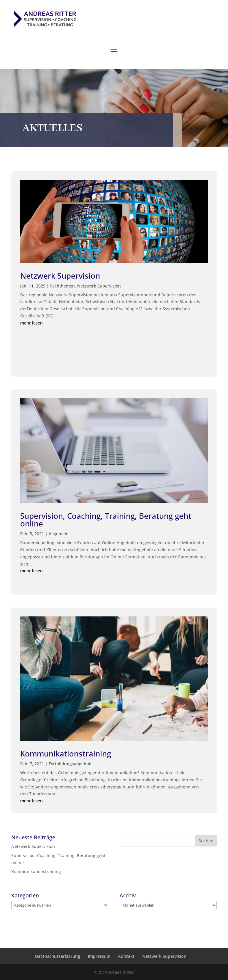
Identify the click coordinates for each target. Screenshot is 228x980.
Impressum (99, 956)
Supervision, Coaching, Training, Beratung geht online (106, 520)
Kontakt (126, 956)
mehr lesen (31, 323)
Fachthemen (62, 286)
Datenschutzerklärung (58, 956)
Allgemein (59, 534)
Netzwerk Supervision (60, 276)
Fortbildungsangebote (71, 764)
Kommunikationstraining (66, 754)
